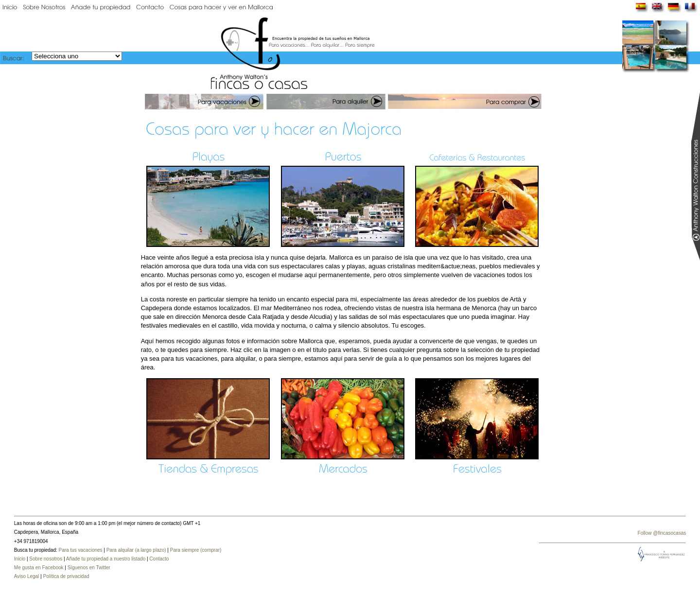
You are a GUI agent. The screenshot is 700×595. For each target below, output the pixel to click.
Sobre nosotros (46, 559)
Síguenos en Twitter (89, 568)
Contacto (159, 559)
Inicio (20, 559)
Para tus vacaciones (81, 550)
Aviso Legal (27, 576)
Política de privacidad (66, 576)
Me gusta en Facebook (39, 568)
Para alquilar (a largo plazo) (136, 550)
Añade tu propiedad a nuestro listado (106, 559)
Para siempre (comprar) (196, 550)
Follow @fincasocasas (662, 533)
